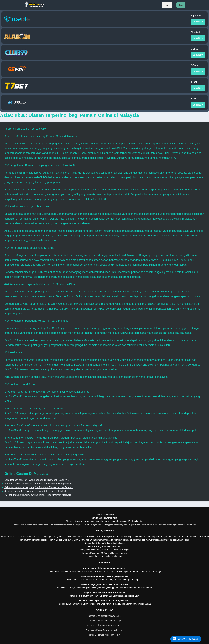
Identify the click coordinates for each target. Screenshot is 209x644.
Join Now (198, 22)
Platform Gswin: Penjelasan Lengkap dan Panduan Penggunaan (38, 484)
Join (181, 5)
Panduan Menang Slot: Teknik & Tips (104, 621)
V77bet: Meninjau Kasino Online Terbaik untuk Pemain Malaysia (38, 495)
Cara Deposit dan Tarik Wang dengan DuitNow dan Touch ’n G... (38, 480)
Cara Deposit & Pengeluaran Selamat (104, 625)
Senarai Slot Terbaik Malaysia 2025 (104, 616)
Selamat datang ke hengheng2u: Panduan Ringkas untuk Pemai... (39, 487)
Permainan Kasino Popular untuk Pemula (104, 630)
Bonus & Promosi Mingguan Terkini (105, 635)
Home (167, 5)
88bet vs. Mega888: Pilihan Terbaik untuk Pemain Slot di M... (36, 491)
